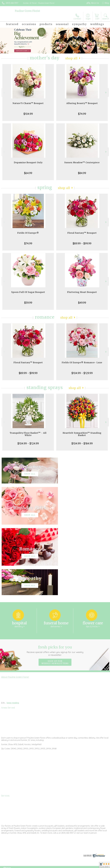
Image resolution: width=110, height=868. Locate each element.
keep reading (13, 632)
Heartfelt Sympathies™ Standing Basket (82, 434)
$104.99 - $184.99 (82, 443)
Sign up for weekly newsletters (55, 592)
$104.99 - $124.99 (28, 443)
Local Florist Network (86, 866)
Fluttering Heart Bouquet (82, 292)
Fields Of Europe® (28, 233)
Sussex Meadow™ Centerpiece (82, 162)
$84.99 (82, 173)
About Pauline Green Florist (15, 606)
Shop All (71, 58)
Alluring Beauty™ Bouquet (82, 103)
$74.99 (82, 114)
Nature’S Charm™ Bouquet (28, 103)
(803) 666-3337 (12, 3)
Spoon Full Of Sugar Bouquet (28, 292)
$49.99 (82, 303)
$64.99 (28, 173)
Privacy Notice (69, 866)
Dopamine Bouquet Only (28, 162)
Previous (4, 93)
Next (106, 93)
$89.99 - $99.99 (82, 243)
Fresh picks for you (55, 580)
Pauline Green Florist (27, 11)
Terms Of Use (55, 866)
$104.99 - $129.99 (82, 373)
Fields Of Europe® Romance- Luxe (82, 362)
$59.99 (28, 303)
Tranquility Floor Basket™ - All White (28, 434)
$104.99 (28, 114)
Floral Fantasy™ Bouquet (82, 233)
